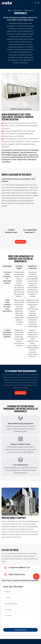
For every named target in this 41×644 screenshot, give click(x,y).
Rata (9, 10)
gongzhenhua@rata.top (19, 567)
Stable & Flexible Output (21, 444)
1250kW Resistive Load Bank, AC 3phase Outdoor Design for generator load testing (11, 231)
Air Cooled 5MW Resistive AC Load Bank (30, 231)
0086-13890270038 (17, 575)
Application (18, 10)
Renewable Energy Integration (21, 424)
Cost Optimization (21, 465)
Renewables (29, 10)
